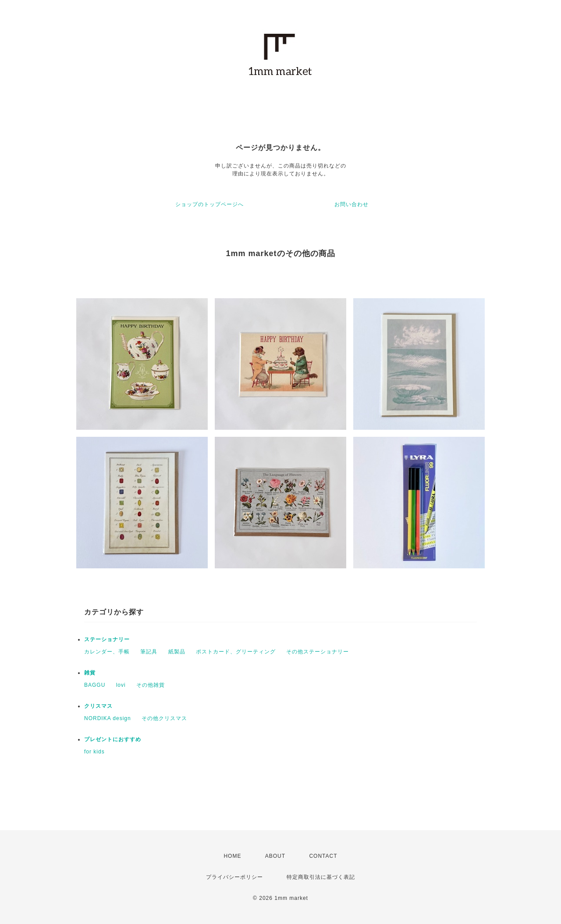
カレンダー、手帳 (107, 652)
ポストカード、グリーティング (236, 652)
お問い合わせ (352, 204)
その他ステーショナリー (318, 652)
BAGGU (95, 685)
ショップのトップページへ (209, 204)
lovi (121, 685)
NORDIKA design (108, 718)
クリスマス (98, 706)
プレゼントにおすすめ (113, 739)
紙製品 (177, 652)
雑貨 (90, 673)
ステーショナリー (107, 639)
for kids (94, 752)
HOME (232, 856)
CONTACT (323, 856)
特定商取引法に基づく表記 (321, 877)
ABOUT (275, 856)
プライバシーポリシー (234, 877)
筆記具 (149, 652)
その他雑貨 (151, 685)
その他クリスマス (164, 718)
